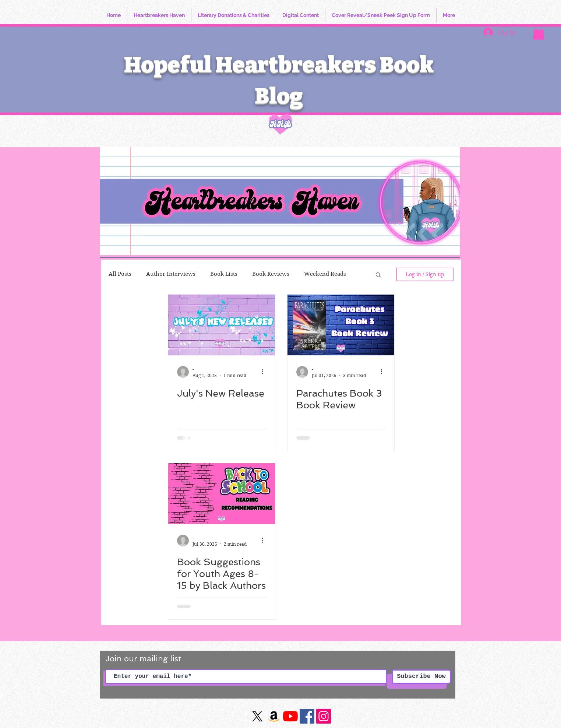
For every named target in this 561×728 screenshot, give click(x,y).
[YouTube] (290, 716)
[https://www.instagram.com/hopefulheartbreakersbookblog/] (324, 716)
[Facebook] (307, 716)
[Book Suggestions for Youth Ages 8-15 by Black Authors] (222, 494)
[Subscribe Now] (421, 677)
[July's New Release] (222, 325)
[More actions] (265, 372)
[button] (539, 32)
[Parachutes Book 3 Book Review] (341, 325)
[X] (257, 716)
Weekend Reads (325, 274)
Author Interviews (171, 274)
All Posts (120, 274)
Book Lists (224, 274)
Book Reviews (271, 274)
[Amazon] (274, 716)
